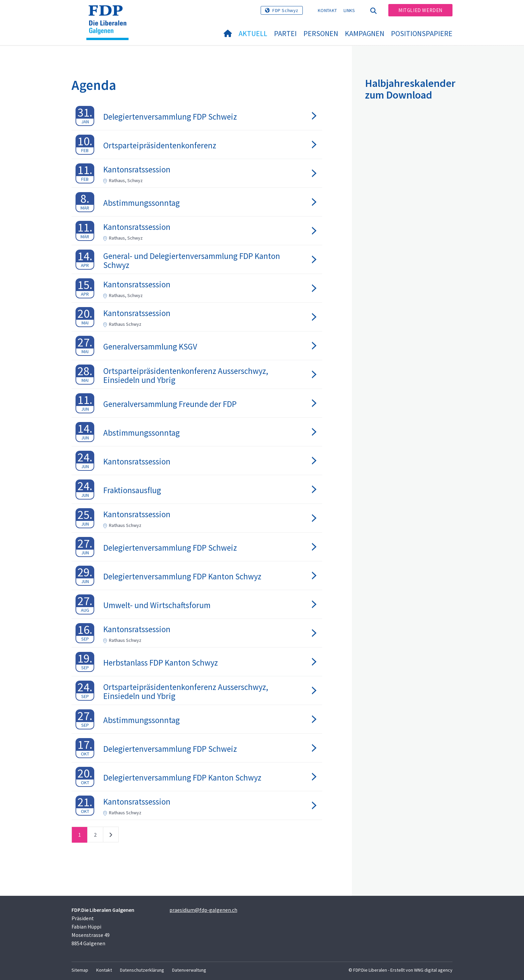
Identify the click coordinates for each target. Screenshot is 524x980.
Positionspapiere (422, 33)
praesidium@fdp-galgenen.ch (203, 910)
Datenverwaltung (189, 970)
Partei (285, 33)
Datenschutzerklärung (142, 970)
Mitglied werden (420, 10)
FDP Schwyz (285, 10)
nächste (111, 836)
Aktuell (253, 33)
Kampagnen (365, 33)
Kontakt (327, 10)
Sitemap (80, 970)
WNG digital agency (433, 970)
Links (349, 10)
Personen (321, 33)
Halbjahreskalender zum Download (410, 89)
